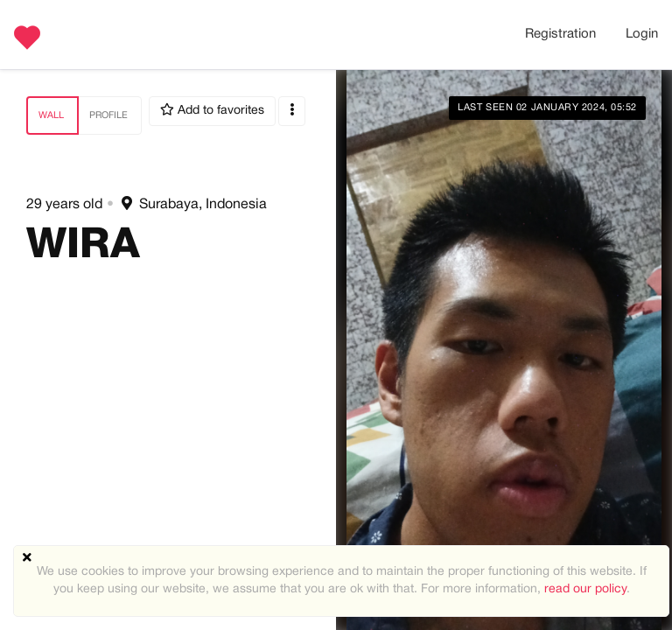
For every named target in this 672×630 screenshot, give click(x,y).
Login (642, 34)
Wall (51, 115)
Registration (560, 34)
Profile (108, 115)
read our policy (585, 589)
